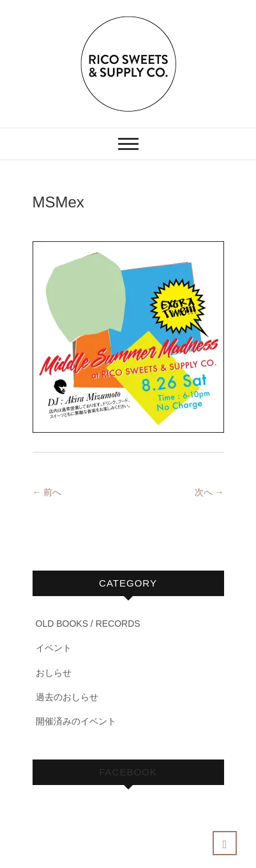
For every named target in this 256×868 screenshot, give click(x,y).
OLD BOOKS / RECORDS (88, 624)
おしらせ (54, 673)
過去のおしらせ (67, 697)
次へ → (209, 492)
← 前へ (47, 492)
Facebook (128, 772)
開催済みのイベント (76, 721)
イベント (54, 648)
